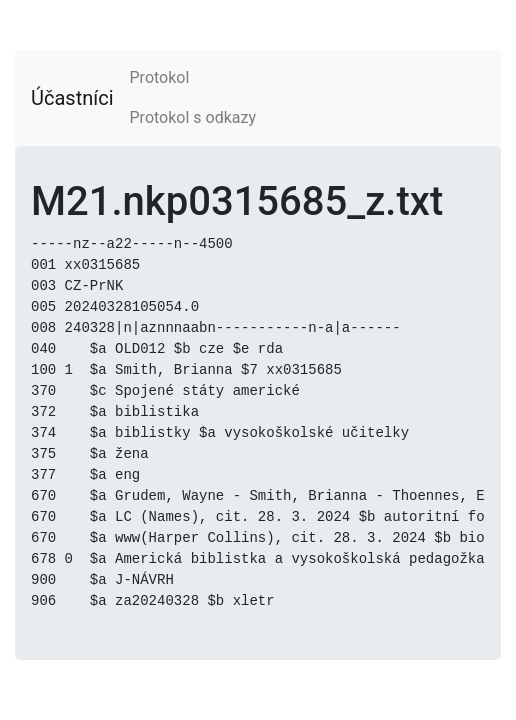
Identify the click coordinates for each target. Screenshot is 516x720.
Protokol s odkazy (193, 117)
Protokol (160, 77)
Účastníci (72, 98)
